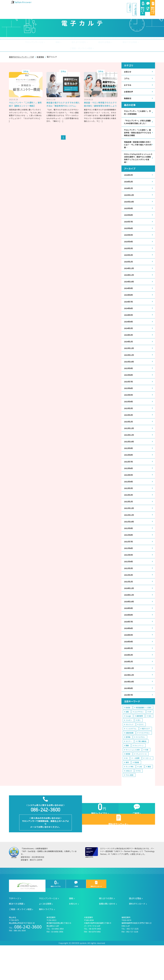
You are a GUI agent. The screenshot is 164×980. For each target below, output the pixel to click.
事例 (127, 792)
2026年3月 (129, 179)
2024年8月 (129, 305)
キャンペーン (139, 775)
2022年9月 (129, 466)
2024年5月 (129, 326)
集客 (149, 796)
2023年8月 (129, 389)
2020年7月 (129, 647)
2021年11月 (130, 535)
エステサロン (139, 741)
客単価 (128, 766)
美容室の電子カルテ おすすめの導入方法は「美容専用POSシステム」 (63, 101)
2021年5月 (129, 577)
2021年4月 (129, 584)
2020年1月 (129, 689)
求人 (139, 750)
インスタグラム (131, 758)
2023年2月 (129, 431)
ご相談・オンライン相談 (136, 43)
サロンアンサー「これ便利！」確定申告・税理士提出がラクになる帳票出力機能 (138, 134)
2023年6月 (129, 403)
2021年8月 (129, 556)
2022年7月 (129, 480)
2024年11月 (130, 284)
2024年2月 (129, 347)
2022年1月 (129, 522)
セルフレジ (130, 754)
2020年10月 (130, 626)
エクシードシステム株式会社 (27, 921)
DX (127, 787)
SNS (150, 745)
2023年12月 (130, 361)
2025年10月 (130, 207)
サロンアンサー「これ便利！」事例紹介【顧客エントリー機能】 (26, 99)
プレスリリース (141, 783)
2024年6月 (129, 319)
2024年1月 (129, 354)
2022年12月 (130, 445)
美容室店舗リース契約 (144, 737)
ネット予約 (130, 796)
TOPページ (14, 933)
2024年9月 (129, 298)
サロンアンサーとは (24, 43)
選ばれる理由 (85, 43)
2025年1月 (129, 270)
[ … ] (61, 119)
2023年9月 (129, 382)
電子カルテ (146, 758)
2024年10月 (130, 291)
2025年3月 (129, 256)
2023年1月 (129, 438)
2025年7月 (129, 228)
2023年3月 (129, 424)
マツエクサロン (144, 762)
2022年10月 (130, 459)
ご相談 (129, 5)
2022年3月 (129, 508)
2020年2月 (129, 682)
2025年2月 (129, 263)
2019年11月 (130, 703)
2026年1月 (129, 193)
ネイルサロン (141, 766)
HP (150, 741)
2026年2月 (129, 186)
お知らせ (70, 5)
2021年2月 (129, 598)
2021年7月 (129, 563)
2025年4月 (129, 249)
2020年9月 (129, 633)
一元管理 (136, 787)
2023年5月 (129, 410)
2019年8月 (129, 717)
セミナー (129, 771)
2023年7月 (129, 396)
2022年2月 (129, 514)
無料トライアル (111, 5)
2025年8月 (129, 221)
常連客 (137, 792)
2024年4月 (129, 333)
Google (128, 745)
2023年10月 (130, 375)
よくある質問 (90, 5)
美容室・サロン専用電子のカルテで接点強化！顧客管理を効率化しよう (100, 101)
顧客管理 (140, 745)
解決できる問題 (108, 43)
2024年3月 (129, 340)
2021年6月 (129, 570)
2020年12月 (130, 612)
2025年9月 (129, 214)
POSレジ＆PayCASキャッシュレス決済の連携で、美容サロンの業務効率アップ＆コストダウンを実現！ (138, 162)
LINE (141, 796)
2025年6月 (129, 235)
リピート (148, 787)
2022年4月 (129, 501)
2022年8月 (129, 473)
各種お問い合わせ (107, 938)
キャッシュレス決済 (133, 779)
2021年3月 (129, 591)
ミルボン (129, 750)
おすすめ (128, 81)
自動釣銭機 (130, 762)
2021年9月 (129, 549)
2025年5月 (129, 242)
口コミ (141, 754)
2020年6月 (129, 654)
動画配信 (128, 95)
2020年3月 (129, 675)
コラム (127, 74)
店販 (127, 741)
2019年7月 (129, 724)
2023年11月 (130, 368)
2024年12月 (130, 277)
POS (139, 800)
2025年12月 (130, 200)
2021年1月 (129, 605)
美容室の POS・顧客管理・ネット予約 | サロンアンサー (26, 5)
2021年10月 (130, 542)
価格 (44, 43)
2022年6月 (129, 487)
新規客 (128, 783)
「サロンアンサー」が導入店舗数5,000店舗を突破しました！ (137, 121)
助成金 (128, 737)
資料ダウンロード (146, 5)
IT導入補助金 (142, 771)
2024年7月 (129, 312)
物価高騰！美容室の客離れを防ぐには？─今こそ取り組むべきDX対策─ (137, 147)
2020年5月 (129, 661)
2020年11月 (130, 619)
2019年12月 (130, 696)
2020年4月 (129, 668)
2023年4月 (129, 417)
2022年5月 (129, 494)
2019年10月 (130, 710)
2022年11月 (130, 452)
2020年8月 (129, 640)
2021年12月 (130, 528)
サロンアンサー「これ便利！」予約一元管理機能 (138, 110)
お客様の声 (129, 88)
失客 (147, 779)
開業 (127, 775)
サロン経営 (130, 804)
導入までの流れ (63, 43)
